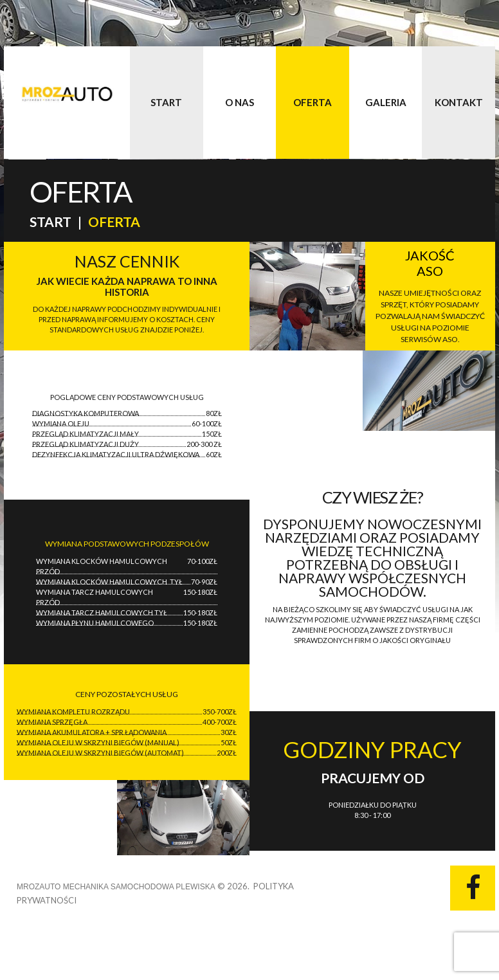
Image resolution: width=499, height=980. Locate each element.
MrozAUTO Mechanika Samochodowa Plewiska (116, 887)
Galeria (386, 102)
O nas (240, 102)
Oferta (313, 102)
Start (166, 102)
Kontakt (459, 102)
